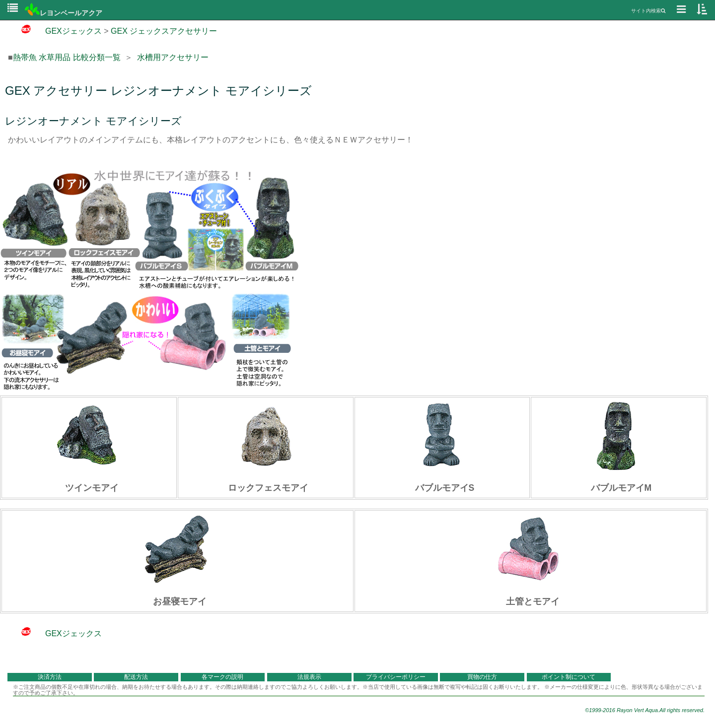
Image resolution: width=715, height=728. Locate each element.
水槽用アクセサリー (173, 57)
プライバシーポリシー (396, 677)
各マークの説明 (222, 677)
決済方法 (50, 677)
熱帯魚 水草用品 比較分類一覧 (67, 57)
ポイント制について (569, 677)
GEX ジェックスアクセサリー (164, 31)
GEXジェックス (55, 31)
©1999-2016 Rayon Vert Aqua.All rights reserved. (645, 710)
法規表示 (309, 677)
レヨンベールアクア (64, 13)
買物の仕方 (482, 677)
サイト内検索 (648, 11)
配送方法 (136, 677)
